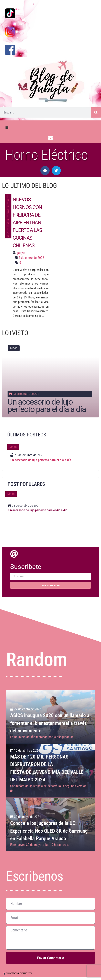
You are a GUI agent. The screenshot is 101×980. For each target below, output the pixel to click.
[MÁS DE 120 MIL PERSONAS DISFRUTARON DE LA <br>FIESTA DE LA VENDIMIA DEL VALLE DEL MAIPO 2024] (50, 771)
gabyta (21, 253)
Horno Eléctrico (8, 216)
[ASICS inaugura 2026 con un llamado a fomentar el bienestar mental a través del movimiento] (50, 717)
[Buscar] (96, 112)
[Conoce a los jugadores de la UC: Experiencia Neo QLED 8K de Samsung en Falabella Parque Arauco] (50, 825)
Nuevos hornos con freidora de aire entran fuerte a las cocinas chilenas (27, 222)
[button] (45, 171)
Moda (14, 348)
